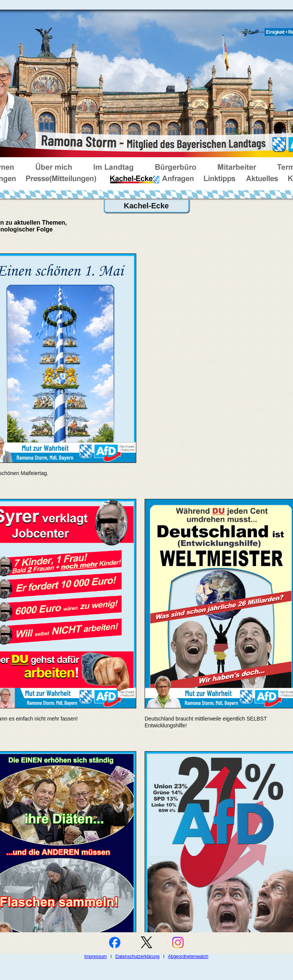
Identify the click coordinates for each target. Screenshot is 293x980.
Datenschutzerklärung (138, 957)
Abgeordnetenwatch (188, 957)
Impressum (96, 957)
